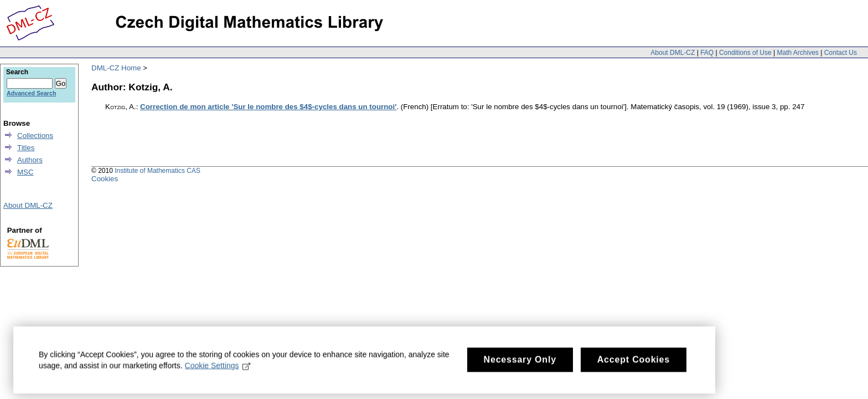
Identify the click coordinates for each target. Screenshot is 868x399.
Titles (26, 148)
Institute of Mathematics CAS (157, 171)
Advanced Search (31, 93)
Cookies (105, 179)
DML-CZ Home (116, 68)
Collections (35, 135)
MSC (25, 172)
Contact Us (841, 53)
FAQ (707, 53)
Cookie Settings (218, 372)
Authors (30, 160)
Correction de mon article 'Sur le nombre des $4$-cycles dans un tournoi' (268, 107)
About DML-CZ (673, 53)
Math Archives (797, 53)
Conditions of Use (745, 53)
